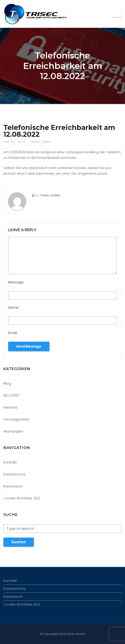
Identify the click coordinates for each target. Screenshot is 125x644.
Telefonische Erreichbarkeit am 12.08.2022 (59, 131)
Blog (22, 142)
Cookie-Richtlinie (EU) (22, 498)
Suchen (19, 542)
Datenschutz (14, 474)
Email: (13, 333)
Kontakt (10, 462)
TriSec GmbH (41, 142)
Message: (16, 282)
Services (11, 407)
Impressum (13, 486)
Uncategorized (16, 419)
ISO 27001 (11, 395)
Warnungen (13, 431)
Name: (14, 307)
